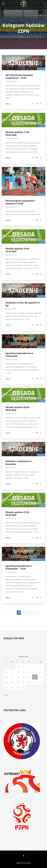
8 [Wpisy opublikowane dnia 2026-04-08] (18, 672)
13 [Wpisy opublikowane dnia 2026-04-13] (7, 677)
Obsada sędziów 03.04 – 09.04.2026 (18, 409)
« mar (6, 695)
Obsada (42, 126)
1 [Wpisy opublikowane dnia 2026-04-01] (18, 667)
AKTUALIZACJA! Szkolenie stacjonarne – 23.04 (19, 76)
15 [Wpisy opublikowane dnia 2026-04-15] (18, 677)
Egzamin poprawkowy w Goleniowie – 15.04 (19, 567)
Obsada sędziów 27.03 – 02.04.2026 (18, 514)
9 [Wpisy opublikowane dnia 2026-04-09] (23, 672)
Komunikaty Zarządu (38, 559)
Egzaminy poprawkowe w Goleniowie (19, 355)
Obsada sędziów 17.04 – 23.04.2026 (18, 134)
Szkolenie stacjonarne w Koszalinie (19, 463)
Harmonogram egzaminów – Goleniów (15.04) (21, 202)
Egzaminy (41, 194)
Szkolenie (41, 69)
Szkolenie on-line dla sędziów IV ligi (23, 304)
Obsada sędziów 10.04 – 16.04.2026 (18, 250)
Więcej (8, 104)
